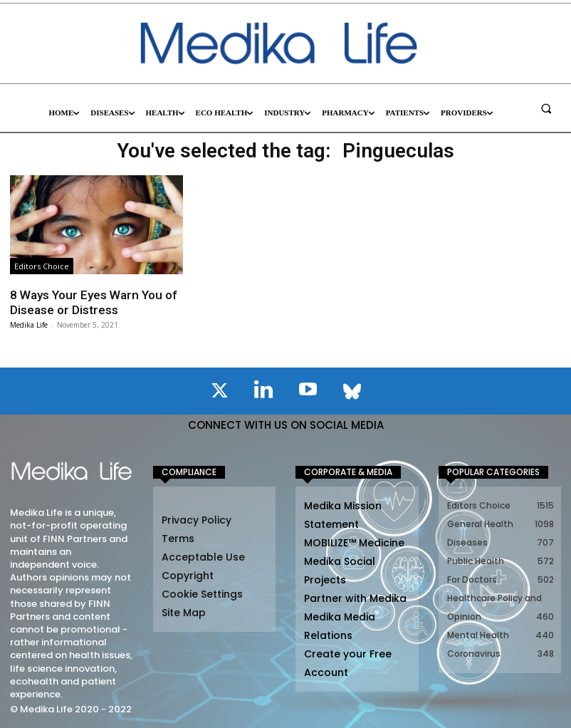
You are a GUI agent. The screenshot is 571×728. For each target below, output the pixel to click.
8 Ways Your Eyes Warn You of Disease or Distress (92, 302)
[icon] (219, 393)
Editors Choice (42, 266)
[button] (546, 108)
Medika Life (29, 325)
